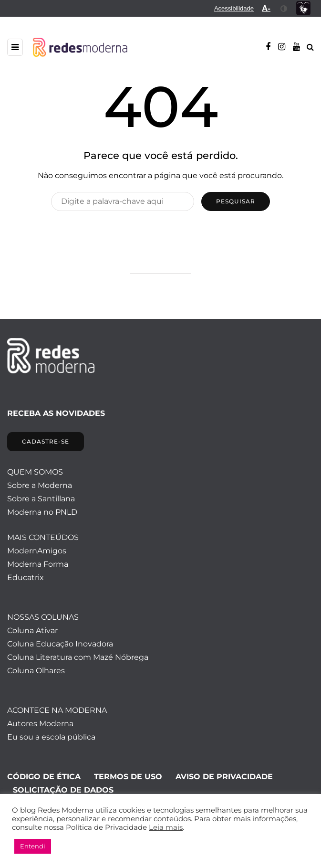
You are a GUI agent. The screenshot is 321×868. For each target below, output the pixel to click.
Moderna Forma (38, 564)
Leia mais (166, 827)
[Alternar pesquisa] (310, 47)
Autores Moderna (40, 724)
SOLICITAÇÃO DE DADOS (63, 790)
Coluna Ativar (32, 630)
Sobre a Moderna (40, 485)
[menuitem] (234, 8)
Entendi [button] (33, 846)
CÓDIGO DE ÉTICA (44, 777)
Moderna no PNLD (42, 512)
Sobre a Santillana (41, 499)
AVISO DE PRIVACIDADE (224, 777)
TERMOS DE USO (128, 777)
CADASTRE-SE (46, 441)
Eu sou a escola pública (51, 737)
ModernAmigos (37, 551)
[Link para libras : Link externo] (303, 8)
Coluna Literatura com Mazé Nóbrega (78, 657)
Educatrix (26, 577)
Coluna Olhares (36, 671)
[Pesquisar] (123, 201)
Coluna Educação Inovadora (60, 644)
